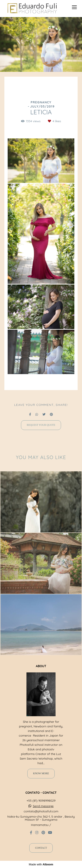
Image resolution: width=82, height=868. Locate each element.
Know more (41, 773)
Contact (41, 848)
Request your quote (41, 425)
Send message (43, 806)
